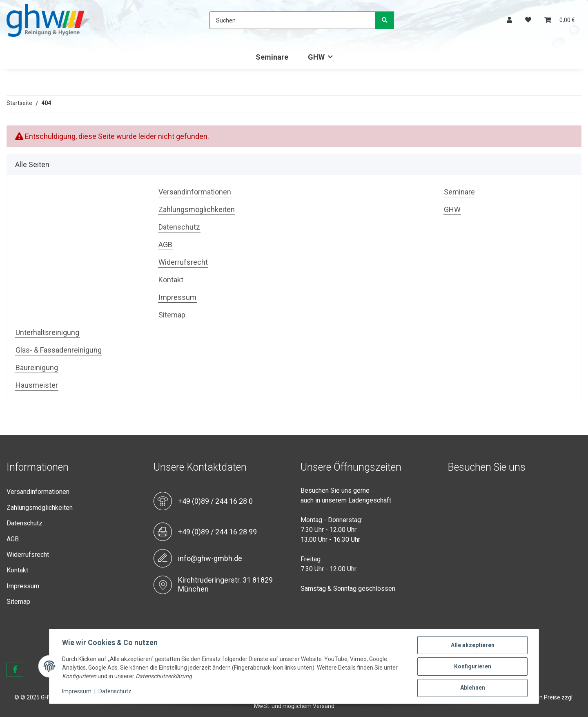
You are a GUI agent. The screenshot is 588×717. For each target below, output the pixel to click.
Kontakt (171, 280)
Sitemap (172, 315)
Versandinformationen (195, 192)
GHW (452, 209)
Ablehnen (472, 688)
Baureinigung (37, 367)
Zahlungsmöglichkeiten (197, 209)
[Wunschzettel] (528, 20)
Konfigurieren (472, 667)
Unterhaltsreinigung (47, 332)
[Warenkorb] (560, 20)
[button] (509, 20)
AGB (165, 245)
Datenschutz (179, 227)
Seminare (272, 57)
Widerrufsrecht (183, 262)
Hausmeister (37, 385)
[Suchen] (293, 20)
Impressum (177, 297)
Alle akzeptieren (472, 646)
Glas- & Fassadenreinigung (59, 350)
